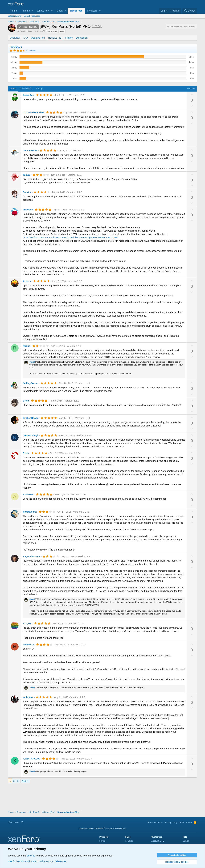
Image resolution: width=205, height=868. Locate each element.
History (69, 38)
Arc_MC (27, 623)
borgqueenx (30, 512)
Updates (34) (38, 38)
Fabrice (27, 192)
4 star (14, 62)
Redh (26, 453)
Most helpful (26, 88)
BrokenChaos (31, 418)
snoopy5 (28, 210)
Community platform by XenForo (102, 828)
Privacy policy (171, 822)
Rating (39, 88)
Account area (158, 841)
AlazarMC (28, 494)
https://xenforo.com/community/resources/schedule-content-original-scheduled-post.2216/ (70, 237)
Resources (76, 11)
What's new (43, 11)
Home (14, 11)
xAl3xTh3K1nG (31, 759)
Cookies (14, 822)
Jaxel (22, 31)
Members (92, 11)
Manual (186, 841)
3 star (14, 68)
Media (60, 11)
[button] (32, 11)
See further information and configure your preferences (37, 861)
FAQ (25, 38)
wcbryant (28, 697)
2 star (14, 73)
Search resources (32, 16)
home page (52, 31)
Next (24, 781)
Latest (13, 88)
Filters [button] (190, 89)
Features (129, 841)
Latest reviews (15, 16)
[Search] (190, 11)
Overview (15, 38)
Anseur (27, 281)
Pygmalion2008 (32, 556)
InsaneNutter (30, 150)
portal (62, 31)
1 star (14, 78)
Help (182, 822)
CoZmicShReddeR (33, 112)
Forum (102, 841)
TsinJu (27, 175)
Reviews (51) (55, 38)
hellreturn (28, 645)
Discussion (82, 38)
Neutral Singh (31, 435)
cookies (31, 856)
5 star (14, 57)
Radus (27, 346)
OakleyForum (31, 383)
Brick (26, 401)
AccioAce (28, 95)
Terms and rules (155, 822)
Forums (26, 11)
